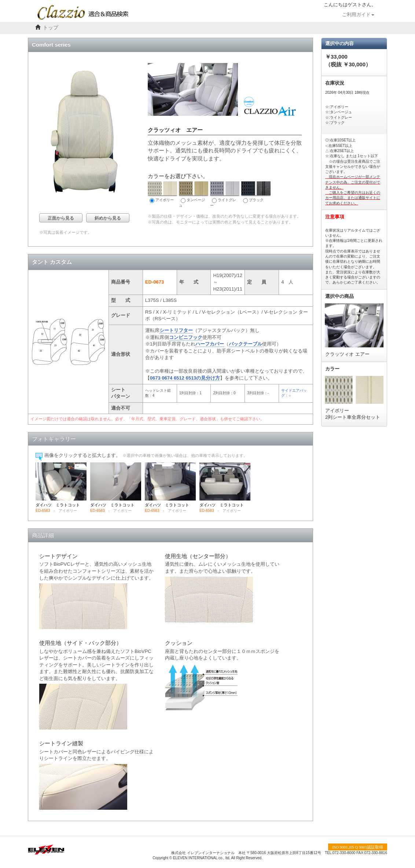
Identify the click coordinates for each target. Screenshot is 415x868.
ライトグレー (225, 194)
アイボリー (162, 192)
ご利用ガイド (358, 15)
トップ (51, 28)
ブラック (256, 192)
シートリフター (176, 330)
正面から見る (61, 218)
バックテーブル (245, 344)
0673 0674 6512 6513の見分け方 (185, 378)
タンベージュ (194, 194)
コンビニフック (186, 337)
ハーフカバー (210, 344)
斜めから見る (108, 218)
